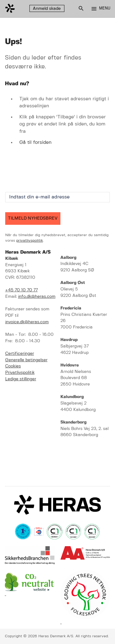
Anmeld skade (47, 9)
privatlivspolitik (30, 241)
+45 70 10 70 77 (21, 290)
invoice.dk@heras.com (27, 322)
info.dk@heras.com (37, 297)
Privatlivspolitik (20, 373)
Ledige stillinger (21, 379)
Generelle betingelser (26, 360)
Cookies (13, 366)
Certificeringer (20, 354)
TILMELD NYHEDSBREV (33, 218)
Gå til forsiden (35, 142)
